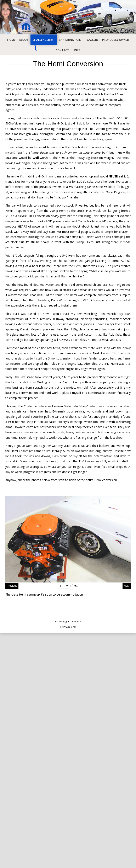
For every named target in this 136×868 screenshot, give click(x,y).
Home (11, 40)
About (24, 40)
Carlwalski (76, 621)
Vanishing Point (71, 40)
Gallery (93, 40)
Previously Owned (116, 40)
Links (76, 50)
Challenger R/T (44, 40)
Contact (62, 50)
